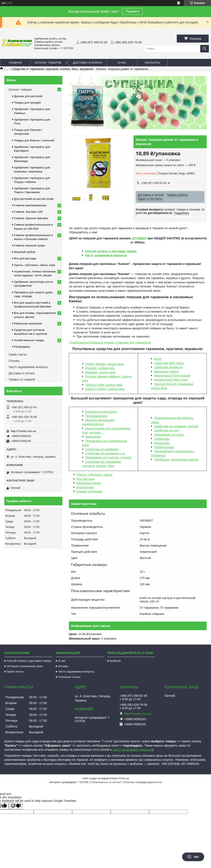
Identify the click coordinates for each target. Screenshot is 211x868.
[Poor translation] (16, 806)
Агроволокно (85, 487)
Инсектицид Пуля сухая (171, 380)
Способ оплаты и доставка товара (111, 251)
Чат (193, 857)
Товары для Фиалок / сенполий (34, 140)
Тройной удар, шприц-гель (104, 385)
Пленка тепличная (89, 491)
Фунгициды (162, 443)
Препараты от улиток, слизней (108, 457)
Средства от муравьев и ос (105, 453)
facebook (115, 661)
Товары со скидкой (22, 379)
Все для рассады (25, 258)
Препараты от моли (169, 435)
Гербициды (162, 439)
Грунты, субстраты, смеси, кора (34, 265)
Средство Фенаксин (168, 367)
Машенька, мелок (166, 371)
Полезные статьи (69, 677)
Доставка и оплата (88, 63)
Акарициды (93, 437)
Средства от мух (167, 430)
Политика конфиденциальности (143, 782)
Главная (15, 63)
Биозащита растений (101, 412)
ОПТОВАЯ (139, 238)
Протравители (96, 416)
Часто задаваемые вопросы (106, 255)
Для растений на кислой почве (34, 199)
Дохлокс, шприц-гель (100, 368)
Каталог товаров (48, 63)
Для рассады (85, 479)
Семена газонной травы (30, 245)
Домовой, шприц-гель (100, 372)
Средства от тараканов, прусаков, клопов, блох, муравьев (53, 69)
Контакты (152, 63)
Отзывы (14, 361)
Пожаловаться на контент (106, 782)
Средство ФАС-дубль (169, 363)
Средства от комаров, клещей (176, 426)
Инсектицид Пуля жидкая (172, 376)
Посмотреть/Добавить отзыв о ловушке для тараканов (110, 342)
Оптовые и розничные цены (25, 666)
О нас (122, 63)
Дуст (158, 359)
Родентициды (164, 447)
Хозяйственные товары (29, 340)
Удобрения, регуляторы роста (176, 460)
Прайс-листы (18, 355)
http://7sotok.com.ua (23, 431)
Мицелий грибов (25, 252)
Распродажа (22, 347)
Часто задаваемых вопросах (132, 750)
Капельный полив (88, 483)
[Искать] (205, 49)
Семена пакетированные (30, 205)
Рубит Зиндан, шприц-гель (104, 364)
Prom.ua (124, 778)
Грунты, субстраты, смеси (94, 475)
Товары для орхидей (27, 103)
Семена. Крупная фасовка (31, 218)
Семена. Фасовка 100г (29, 212)
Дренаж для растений (28, 96)
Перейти (132, 11)
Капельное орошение (28, 323)
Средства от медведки (102, 449)
